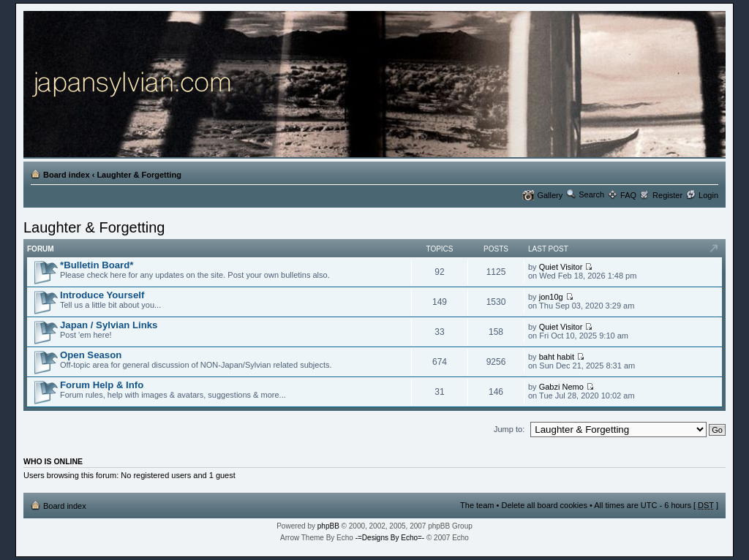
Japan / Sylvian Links (109, 325)
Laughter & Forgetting (139, 175)
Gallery (550, 195)
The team (477, 505)
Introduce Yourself (102, 295)
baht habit (557, 357)
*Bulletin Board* (97, 265)
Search (591, 194)
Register (667, 195)
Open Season (91, 355)
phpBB (328, 526)
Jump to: (509, 429)
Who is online (53, 461)
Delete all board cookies (544, 505)
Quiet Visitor (561, 267)
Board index (67, 175)
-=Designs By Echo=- (390, 538)
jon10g (551, 297)
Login (708, 195)
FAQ (628, 195)
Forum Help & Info (102, 385)
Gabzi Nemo (561, 387)
